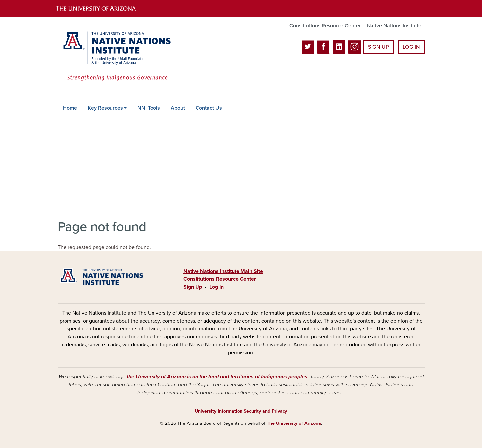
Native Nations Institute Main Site (223, 271)
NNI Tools (149, 108)
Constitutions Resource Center (325, 26)
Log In (411, 47)
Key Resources (105, 108)
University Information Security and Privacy (241, 411)
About (178, 108)
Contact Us (209, 108)
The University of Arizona (294, 423)
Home (70, 108)
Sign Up (378, 47)
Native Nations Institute (394, 26)
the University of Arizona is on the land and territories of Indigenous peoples (217, 377)
